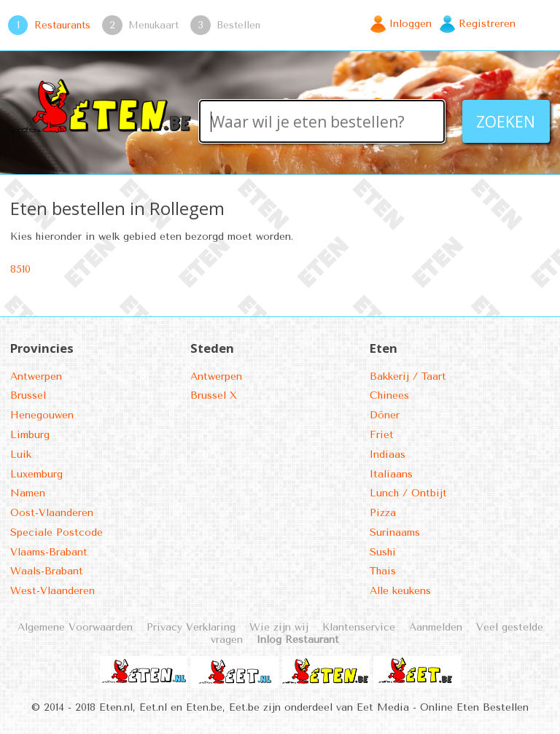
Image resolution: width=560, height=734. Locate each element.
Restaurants (62, 25)
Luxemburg (36, 474)
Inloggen (411, 24)
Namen (28, 493)
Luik (21, 454)
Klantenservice (359, 627)
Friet (382, 435)
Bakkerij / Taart (408, 376)
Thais (383, 571)
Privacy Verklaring (191, 627)
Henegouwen (42, 415)
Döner (385, 415)
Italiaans (391, 474)
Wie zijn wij (279, 627)
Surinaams (395, 532)
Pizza (383, 513)
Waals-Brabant (47, 571)
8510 (20, 269)
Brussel (28, 395)
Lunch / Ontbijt (408, 493)
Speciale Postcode (57, 532)
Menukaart (153, 25)
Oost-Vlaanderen (52, 513)
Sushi (383, 552)
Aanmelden (436, 627)
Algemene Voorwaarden (75, 627)
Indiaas (388, 454)
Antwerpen (36, 376)
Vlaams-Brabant (49, 552)
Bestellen (238, 25)
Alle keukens (400, 591)
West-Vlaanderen (52, 591)
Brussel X (214, 395)
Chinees (389, 395)
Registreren (487, 24)
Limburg (30, 435)
